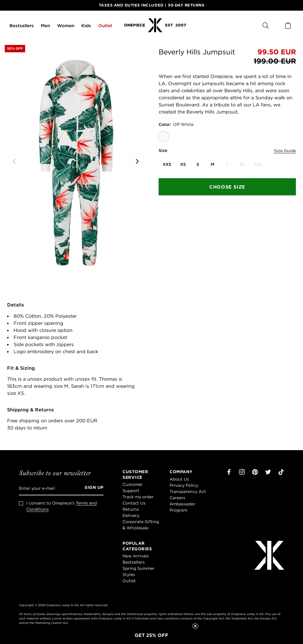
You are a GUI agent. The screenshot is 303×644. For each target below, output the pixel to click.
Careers (177, 498)
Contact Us (134, 503)
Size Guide (285, 151)
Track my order (138, 497)
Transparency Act (188, 491)
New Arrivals (136, 556)
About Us (179, 479)
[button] (151, 635)
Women (66, 26)
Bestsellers (22, 26)
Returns (131, 509)
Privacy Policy (184, 485)
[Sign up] (92, 488)
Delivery (131, 515)
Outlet (105, 26)
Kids (86, 26)
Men (45, 26)
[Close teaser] (195, 626)
